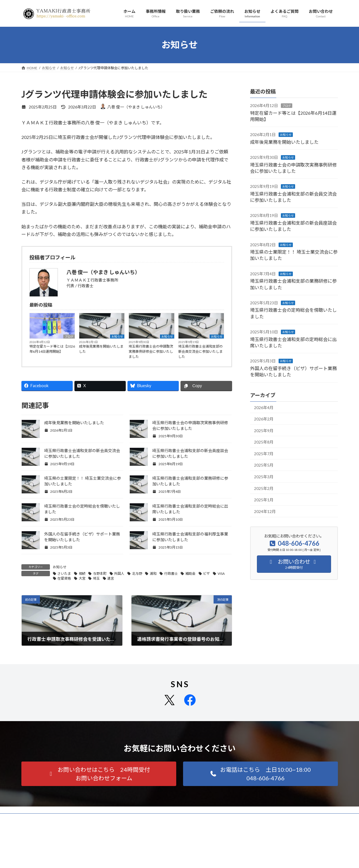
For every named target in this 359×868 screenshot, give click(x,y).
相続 (82, 573)
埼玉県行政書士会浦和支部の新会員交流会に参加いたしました (200, 351)
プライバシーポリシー (44, 819)
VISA (221, 573)
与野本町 (100, 573)
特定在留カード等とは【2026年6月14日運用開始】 (52, 349)
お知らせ (117, 336)
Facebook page (180, 858)
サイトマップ (82, 819)
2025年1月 (264, 500)
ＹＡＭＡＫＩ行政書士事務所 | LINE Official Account (271, 855)
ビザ (206, 573)
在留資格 (64, 578)
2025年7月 (264, 453)
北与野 (137, 573)
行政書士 (171, 573)
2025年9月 (264, 430)
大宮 (82, 578)
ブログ (69, 336)
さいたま (64, 573)
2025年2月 (264, 488)
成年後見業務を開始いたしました (101, 349)
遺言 (111, 578)
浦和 (153, 573)
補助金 (190, 573)
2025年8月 (264, 442)
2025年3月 (264, 477)
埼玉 (96, 578)
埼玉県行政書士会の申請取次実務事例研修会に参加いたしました (151, 351)
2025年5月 (264, 465)
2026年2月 (264, 419)
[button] (99, 774)
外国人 (119, 573)
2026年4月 (264, 407)
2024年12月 (265, 511)
